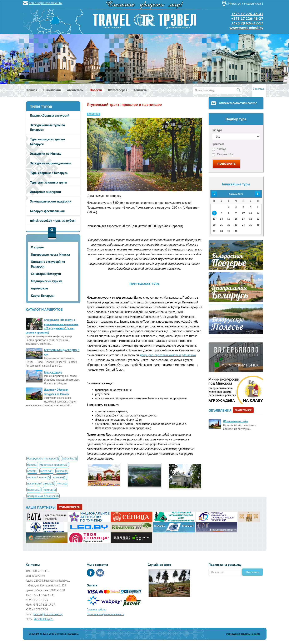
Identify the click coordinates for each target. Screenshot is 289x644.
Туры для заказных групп (49, 182)
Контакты (140, 90)
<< (214, 194)
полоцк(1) (50, 490)
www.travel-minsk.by (246, 28)
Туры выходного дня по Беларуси (48, 142)
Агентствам (75, 90)
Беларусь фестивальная (48, 211)
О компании (52, 90)
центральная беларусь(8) (43, 496)
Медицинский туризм (47, 281)
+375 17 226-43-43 (247, 14)
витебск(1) (47, 471)
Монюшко (189, 355)
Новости (96, 90)
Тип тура (217, 130)
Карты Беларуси (43, 296)
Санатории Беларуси (46, 274)
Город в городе (53, 372)
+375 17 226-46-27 (247, 18)
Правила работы (96, 609)
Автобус (219, 149)
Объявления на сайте (236, 421)
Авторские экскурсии (46, 192)
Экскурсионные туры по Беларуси (48, 127)
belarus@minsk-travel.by (46, 3)
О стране (37, 247)
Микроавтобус (223, 154)
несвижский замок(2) (41, 483)
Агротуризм (40, 288)
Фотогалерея (118, 90)
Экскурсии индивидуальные (51, 163)
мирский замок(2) (39, 477)
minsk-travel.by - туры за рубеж (53, 220)
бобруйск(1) (69, 458)
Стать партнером (70, 507)
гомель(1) (62, 471)
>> (258, 194)
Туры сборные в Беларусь (49, 173)
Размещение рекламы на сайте (243, 634)
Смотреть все (243, 410)
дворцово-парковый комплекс (161, 355)
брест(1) (32, 465)
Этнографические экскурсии (51, 201)
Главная (31, 90)
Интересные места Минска (51, 254)
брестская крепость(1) (54, 465)
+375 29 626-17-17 (247, 23)
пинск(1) (62, 483)
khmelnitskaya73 (44, 619)
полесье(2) (34, 490)
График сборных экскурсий (50, 115)
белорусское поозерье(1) (43, 458)
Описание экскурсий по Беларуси (48, 264)
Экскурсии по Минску (46, 153)
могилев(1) (60, 477)
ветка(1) (32, 471)
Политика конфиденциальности (105, 614)
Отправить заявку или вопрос (238, 103)
